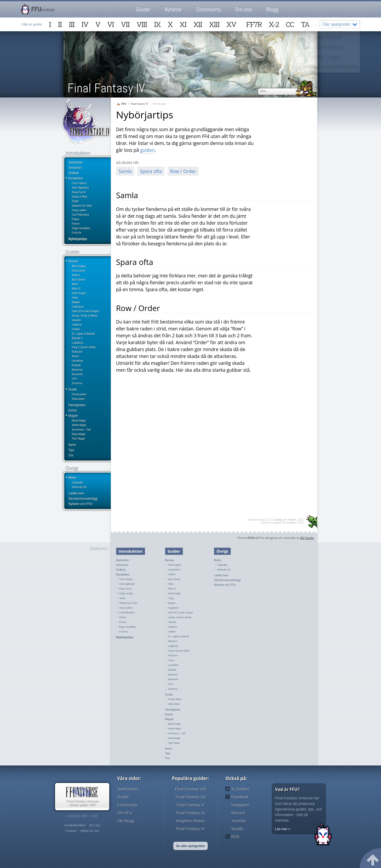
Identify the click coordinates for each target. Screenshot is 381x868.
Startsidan (76, 162)
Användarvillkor (75, 825)
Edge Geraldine (81, 228)
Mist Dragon (79, 266)
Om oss (244, 9)
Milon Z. (77, 289)
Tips (71, 450)
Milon (75, 284)
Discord (238, 813)
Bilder (73, 478)
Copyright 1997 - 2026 (82, 816)
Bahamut (77, 370)
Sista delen (78, 399)
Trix (71, 455)
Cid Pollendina (81, 215)
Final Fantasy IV (106, 88)
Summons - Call (81, 430)
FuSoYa (77, 233)
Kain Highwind (80, 188)
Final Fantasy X (190, 805)
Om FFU (125, 813)
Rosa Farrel (79, 192)
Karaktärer (76, 178)
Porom (76, 224)
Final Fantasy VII (191, 797)
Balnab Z (77, 338)
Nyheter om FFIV (81, 504)
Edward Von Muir (82, 206)
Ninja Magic (79, 434)
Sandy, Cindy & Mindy (85, 316)
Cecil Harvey (80, 183)
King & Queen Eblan (84, 347)
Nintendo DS (80, 487)
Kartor (73, 410)
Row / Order (183, 171)
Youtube (239, 821)
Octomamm (79, 271)
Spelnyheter (128, 789)
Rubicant (77, 352)
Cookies (71, 831)
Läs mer (281, 829)
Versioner (75, 168)
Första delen (79, 394)
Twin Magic (79, 439)
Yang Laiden (79, 210)
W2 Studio (307, 538)
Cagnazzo (78, 307)
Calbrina (77, 325)
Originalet (78, 483)
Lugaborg (78, 343)
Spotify (237, 829)
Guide (73, 389)
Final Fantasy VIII (191, 789)
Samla (125, 171)
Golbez (76, 329)
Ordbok (74, 173)
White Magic (79, 425)
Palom (76, 219)
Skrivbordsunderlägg (83, 499)
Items (72, 445)
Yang (75, 298)
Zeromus (77, 383)
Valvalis (76, 320)
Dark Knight (79, 293)
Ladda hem (76, 493)
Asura (75, 356)
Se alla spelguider (191, 846)
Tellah (75, 201)
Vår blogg (126, 821)
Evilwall (76, 365)
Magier (73, 416)
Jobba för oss (89, 831)
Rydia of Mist (80, 197)
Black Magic (79, 421)
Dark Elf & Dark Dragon (86, 311)
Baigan (76, 302)
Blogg (272, 9)
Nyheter (173, 9)
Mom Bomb (79, 280)
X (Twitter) (240, 789)
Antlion (76, 275)
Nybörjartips (78, 239)
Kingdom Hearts (190, 821)
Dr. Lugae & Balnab (83, 334)
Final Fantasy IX (190, 813)
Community (208, 9)
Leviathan (78, 361)
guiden (148, 150)
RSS (235, 837)
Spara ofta (151, 171)
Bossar (73, 261)
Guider (143, 9)
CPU (75, 379)
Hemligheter (77, 405)
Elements (78, 374)
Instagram (240, 805)
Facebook (240, 797)
